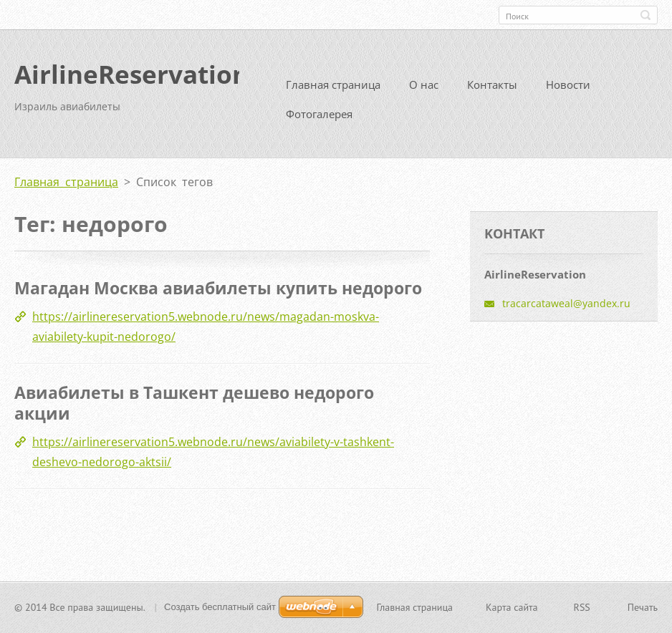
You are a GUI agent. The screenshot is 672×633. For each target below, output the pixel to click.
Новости (568, 90)
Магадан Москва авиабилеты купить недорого (218, 294)
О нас (424, 90)
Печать (643, 609)
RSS (582, 609)
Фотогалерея (319, 120)
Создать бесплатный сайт (220, 608)
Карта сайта (512, 609)
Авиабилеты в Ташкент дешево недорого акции (194, 408)
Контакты (492, 90)
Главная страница (333, 90)
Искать (645, 15)
